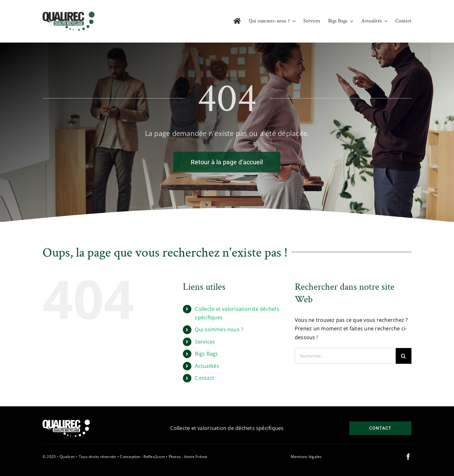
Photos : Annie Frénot (188, 457)
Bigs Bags (206, 354)
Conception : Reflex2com (142, 457)
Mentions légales (306, 457)
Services (205, 342)
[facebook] (408, 457)
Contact (204, 378)
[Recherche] (404, 356)
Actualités (207, 366)
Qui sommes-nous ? (219, 329)
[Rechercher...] (345, 356)
